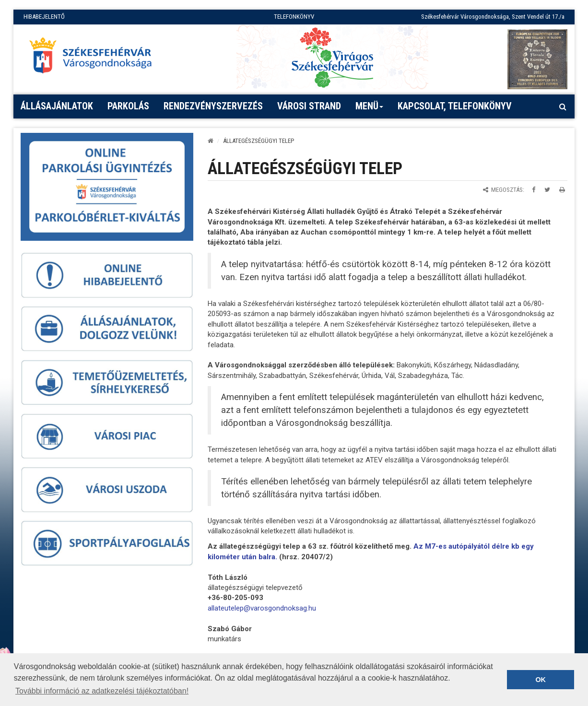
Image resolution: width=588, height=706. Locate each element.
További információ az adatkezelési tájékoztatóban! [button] (102, 691)
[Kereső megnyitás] (563, 106)
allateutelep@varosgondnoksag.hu (262, 608)
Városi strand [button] (309, 106)
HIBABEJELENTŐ (44, 17)
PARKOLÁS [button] (128, 106)
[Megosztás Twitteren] (547, 190)
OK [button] (541, 680)
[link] (262, 608)
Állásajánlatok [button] (57, 106)
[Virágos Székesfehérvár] (332, 57)
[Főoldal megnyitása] (95, 58)
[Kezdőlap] (211, 141)
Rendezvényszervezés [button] (213, 106)
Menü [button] (370, 109)
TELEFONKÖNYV (294, 17)
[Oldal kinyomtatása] (562, 190)
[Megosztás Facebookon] (534, 190)
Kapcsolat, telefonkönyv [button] (455, 106)
